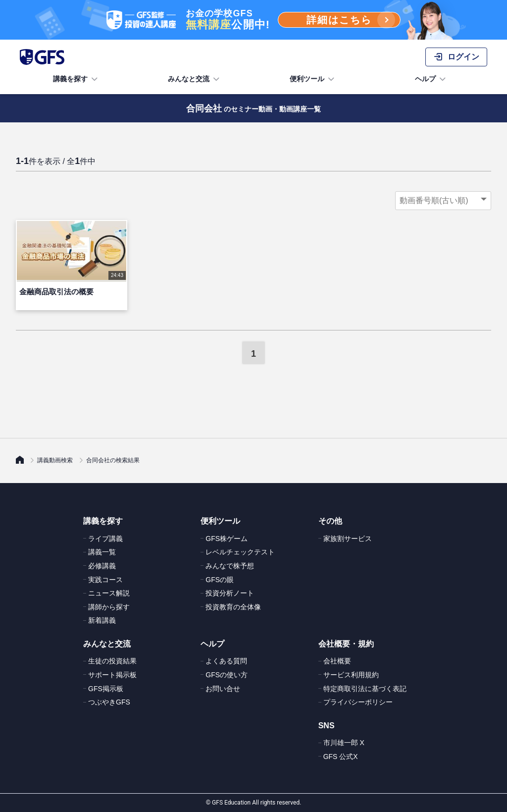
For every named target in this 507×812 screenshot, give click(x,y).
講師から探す (109, 607)
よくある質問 (226, 661)
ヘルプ (431, 79)
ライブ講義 (105, 539)
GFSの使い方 (227, 675)
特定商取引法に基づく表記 (365, 689)
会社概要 (337, 661)
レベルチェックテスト (240, 552)
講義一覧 (102, 552)
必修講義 (102, 566)
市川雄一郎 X (344, 743)
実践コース (105, 580)
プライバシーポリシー (358, 702)
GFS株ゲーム (227, 539)
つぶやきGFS (109, 702)
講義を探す (76, 79)
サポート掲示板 (112, 675)
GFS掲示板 (106, 689)
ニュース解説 (109, 593)
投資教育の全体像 (233, 607)
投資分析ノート (230, 593)
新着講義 (102, 620)
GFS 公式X (341, 757)
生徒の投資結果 (112, 661)
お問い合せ (223, 689)
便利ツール (313, 79)
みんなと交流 (195, 79)
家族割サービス (348, 539)
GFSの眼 (220, 580)
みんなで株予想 (230, 566)
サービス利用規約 (351, 675)
